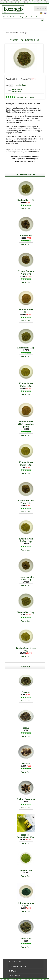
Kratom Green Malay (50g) (26, 385)
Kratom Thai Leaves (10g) (18, 33)
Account (16, 17)
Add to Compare (17, 91)
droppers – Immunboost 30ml (26, 836)
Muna (26, 728)
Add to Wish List (17, 90)
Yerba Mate (26, 939)
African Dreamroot (26, 799)
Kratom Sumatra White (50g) (26, 273)
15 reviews (20, 97)
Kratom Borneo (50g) (26, 311)
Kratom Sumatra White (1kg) (26, 578)
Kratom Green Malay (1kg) (26, 540)
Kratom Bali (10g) (26, 200)
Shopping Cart (24, 17)
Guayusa (26, 692)
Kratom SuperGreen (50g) (26, 649)
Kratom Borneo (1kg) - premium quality (26, 424)
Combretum (26, 236)
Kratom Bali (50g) (26, 612)
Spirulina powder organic (26, 904)
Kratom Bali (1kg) (26, 348)
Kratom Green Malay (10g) (26, 464)
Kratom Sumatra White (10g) (26, 502)
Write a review (29, 97)
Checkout (34, 17)
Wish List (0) (7, 17)
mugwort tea (26, 870)
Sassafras (26, 764)
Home (7, 33)
